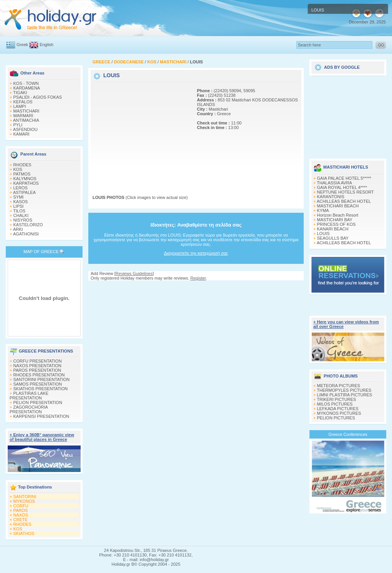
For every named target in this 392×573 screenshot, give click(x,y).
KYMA (323, 210)
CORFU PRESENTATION (38, 361)
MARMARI (23, 116)
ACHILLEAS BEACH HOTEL (344, 201)
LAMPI (20, 106)
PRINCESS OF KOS (337, 224)
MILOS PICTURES (335, 404)
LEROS (21, 188)
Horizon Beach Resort (338, 215)
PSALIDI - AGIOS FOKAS (38, 97)
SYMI (19, 197)
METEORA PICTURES (339, 386)
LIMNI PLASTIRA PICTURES (345, 395)
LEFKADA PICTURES (338, 409)
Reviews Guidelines (134, 273)
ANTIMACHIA (26, 120)
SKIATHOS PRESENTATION (41, 389)
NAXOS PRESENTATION (38, 366)
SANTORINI (25, 497)
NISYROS (23, 220)
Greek (22, 45)
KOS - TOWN (26, 83)
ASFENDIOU (25, 129)
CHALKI (21, 215)
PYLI (18, 125)
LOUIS (323, 234)
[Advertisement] (141, 132)
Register (198, 278)
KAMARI (22, 134)
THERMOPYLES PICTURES (344, 390)
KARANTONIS (331, 197)
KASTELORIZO (28, 225)
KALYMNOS (25, 179)
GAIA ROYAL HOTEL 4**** (342, 187)
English (46, 45)
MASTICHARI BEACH (338, 206)
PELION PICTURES (336, 418)
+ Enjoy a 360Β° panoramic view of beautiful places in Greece (42, 437)
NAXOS (21, 515)
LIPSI (19, 206)
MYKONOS (24, 501)
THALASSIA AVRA (334, 183)
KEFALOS (23, 102)
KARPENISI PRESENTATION (41, 416)
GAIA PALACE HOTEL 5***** (344, 178)
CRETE (21, 520)
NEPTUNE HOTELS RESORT (346, 192)
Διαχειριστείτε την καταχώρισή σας (196, 253)
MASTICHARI (26, 111)
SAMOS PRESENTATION (38, 384)
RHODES (22, 165)
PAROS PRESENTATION (37, 370)
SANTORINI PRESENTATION (42, 379)
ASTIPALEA (24, 192)
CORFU (21, 506)
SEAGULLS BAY (333, 238)
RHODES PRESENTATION (39, 375)
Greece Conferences (348, 434)
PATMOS (22, 174)
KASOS (21, 202)
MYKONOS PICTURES (339, 413)
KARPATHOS (26, 183)
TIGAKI (20, 93)
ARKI (18, 229)
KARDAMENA (27, 88)
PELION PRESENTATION (38, 402)
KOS (18, 169)
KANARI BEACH (333, 229)
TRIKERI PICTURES (336, 399)
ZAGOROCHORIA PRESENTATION (29, 409)
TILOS (19, 211)
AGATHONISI (26, 234)
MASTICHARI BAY (335, 220)
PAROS (21, 510)
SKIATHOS (24, 533)
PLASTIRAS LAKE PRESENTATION (29, 396)
